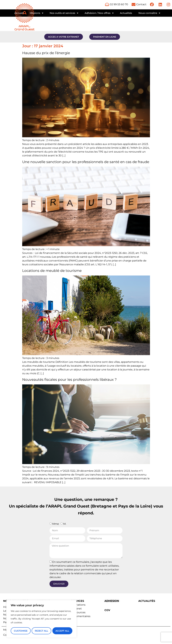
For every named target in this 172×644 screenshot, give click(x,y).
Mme (56, 524)
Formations (78, 605)
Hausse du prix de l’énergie (46, 53)
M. (65, 524)
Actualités (126, 13)
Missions (36, 13)
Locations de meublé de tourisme (52, 271)
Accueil (19, 13)
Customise (21, 631)
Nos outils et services (64, 13)
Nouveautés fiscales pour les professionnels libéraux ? (69, 380)
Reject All (41, 631)
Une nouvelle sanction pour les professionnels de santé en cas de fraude (86, 162)
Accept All (62, 631)
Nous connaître (149, 13)
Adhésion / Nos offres (99, 13)
